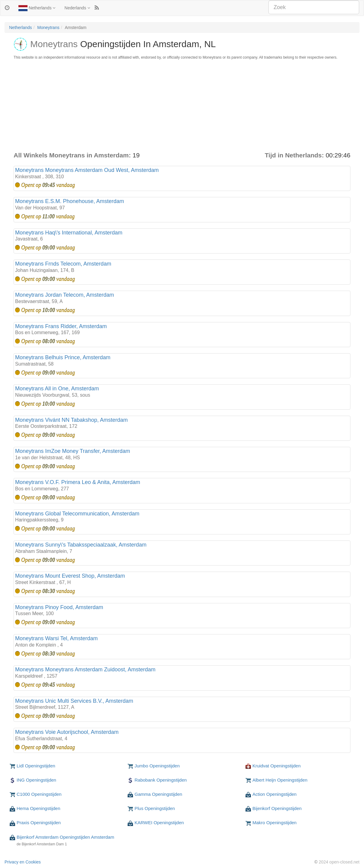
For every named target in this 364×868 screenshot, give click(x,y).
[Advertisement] (182, 105)
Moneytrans (48, 27)
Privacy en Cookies (23, 862)
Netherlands (37, 8)
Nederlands (77, 8)
